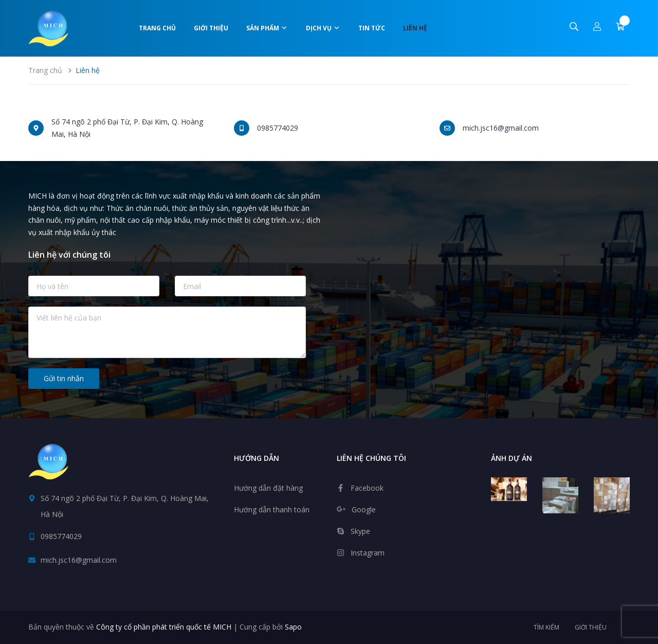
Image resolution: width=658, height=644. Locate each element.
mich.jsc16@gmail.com (501, 128)
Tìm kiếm (546, 627)
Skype (360, 531)
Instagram (368, 553)
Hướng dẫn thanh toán (272, 509)
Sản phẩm (267, 28)
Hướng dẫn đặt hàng (268, 488)
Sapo (293, 627)
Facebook (367, 488)
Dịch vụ (323, 28)
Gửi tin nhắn (64, 378)
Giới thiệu (211, 28)
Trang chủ (157, 28)
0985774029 (278, 128)
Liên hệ (415, 28)
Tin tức (372, 28)
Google (364, 509)
